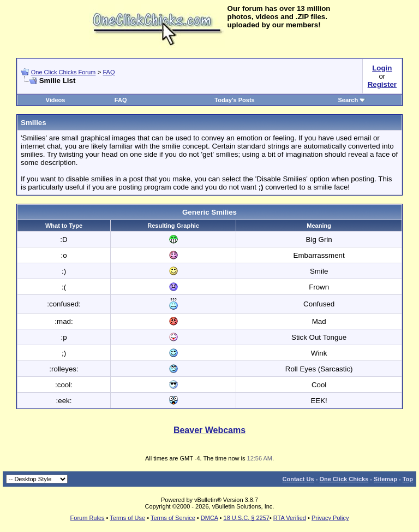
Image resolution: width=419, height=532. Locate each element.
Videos (56, 100)
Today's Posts (234, 100)
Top (408, 479)
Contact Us (298, 479)
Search (352, 100)
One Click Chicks (344, 479)
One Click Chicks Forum (64, 72)
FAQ (109, 72)
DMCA (209, 518)
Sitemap (385, 479)
